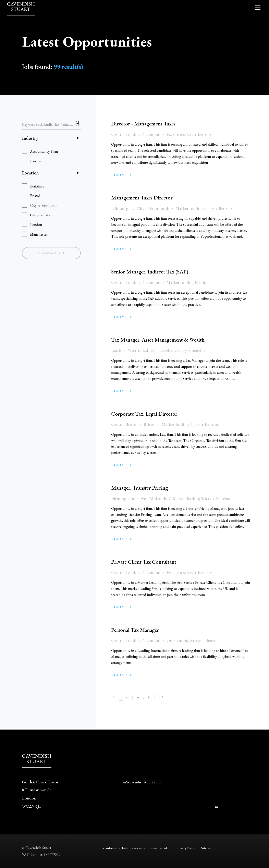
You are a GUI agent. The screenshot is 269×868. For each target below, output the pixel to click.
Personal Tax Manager (140, 629)
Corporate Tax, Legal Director (151, 413)
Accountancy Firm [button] (44, 151)
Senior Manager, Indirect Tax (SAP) (158, 271)
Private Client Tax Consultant (151, 561)
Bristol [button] (35, 196)
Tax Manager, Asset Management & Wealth (167, 339)
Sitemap (210, 848)
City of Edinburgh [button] (44, 205)
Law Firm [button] (37, 161)
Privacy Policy (187, 848)
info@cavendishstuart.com (142, 782)
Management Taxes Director (148, 197)
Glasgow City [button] (40, 215)
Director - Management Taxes (150, 123)
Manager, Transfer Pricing (145, 487)
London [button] (36, 225)
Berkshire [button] (37, 186)
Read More (122, 175)
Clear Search (51, 253)
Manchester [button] (39, 234)
